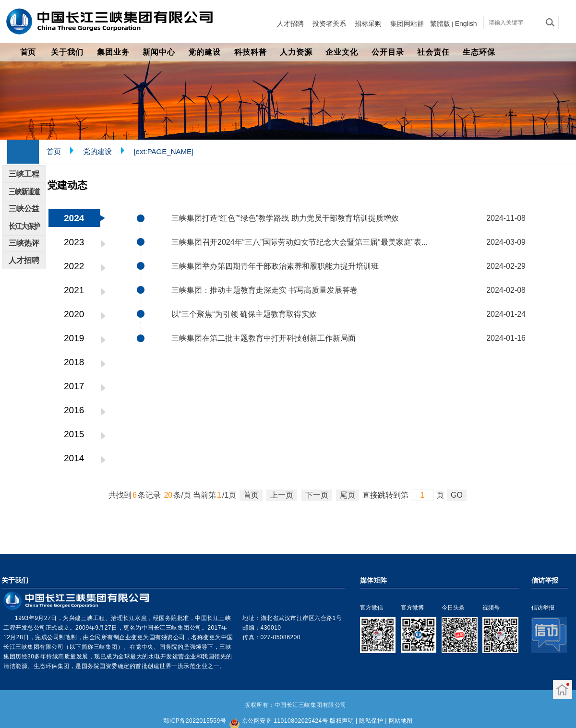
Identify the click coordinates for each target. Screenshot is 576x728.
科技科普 (251, 52)
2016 (74, 410)
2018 (74, 362)
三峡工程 (24, 174)
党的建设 (204, 52)
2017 (74, 386)
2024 (74, 218)
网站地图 (401, 721)
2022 (74, 266)
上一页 (282, 495)
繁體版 (440, 24)
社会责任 (433, 52)
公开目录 (388, 52)
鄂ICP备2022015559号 (195, 721)
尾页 (348, 495)
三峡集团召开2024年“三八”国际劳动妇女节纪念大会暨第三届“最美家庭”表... (300, 242)
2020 (74, 314)
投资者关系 (329, 24)
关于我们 (67, 52)
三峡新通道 (24, 191)
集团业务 (113, 52)
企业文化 (342, 52)
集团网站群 (407, 24)
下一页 (317, 495)
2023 (74, 242)
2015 (74, 434)
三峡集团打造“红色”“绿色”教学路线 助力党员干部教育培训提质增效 (285, 218)
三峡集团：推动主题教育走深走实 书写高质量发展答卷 (264, 290)
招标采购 (368, 24)
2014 (74, 458)
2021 (74, 290)
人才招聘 (290, 24)
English (466, 24)
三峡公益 (24, 209)
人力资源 (296, 52)
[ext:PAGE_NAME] (163, 151)
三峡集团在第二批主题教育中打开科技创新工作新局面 (264, 338)
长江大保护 (24, 226)
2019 (74, 338)
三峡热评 (24, 243)
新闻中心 (159, 52)
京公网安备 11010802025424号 (285, 721)
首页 (28, 52)
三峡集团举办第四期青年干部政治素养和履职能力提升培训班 (275, 266)
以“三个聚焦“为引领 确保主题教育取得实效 (244, 314)
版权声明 (342, 721)
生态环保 (479, 52)
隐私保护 (371, 721)
